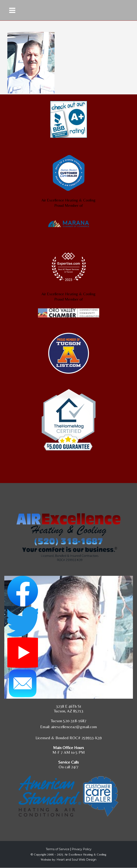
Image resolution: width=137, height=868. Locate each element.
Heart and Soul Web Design (76, 860)
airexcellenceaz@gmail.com (74, 727)
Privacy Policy (82, 849)
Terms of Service (58, 849)
